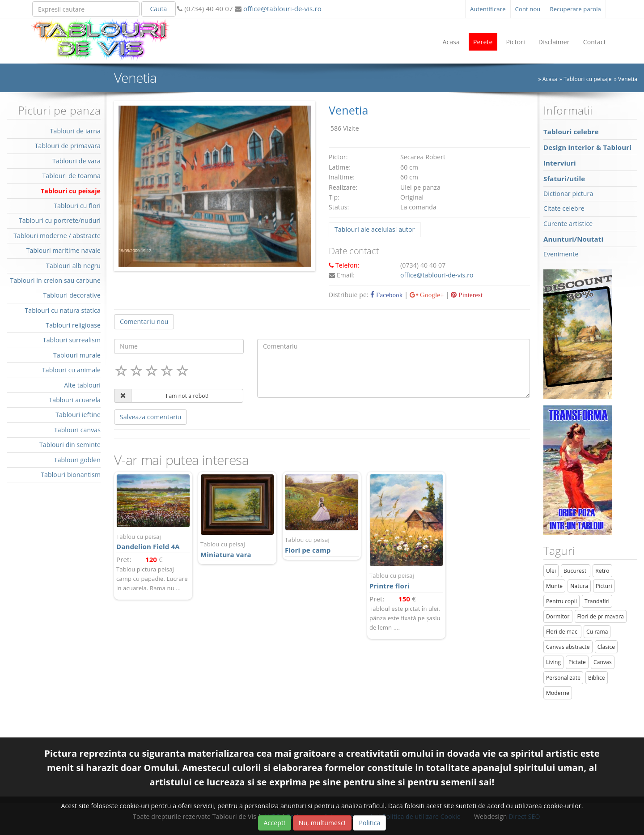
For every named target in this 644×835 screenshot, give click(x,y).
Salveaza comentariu (150, 417)
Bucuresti (576, 571)
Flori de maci (562, 632)
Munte (554, 586)
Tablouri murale (77, 355)
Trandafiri (597, 601)
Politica (369, 823)
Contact (595, 42)
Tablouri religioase (73, 325)
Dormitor (558, 616)
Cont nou (528, 9)
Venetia (628, 79)
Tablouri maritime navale (64, 250)
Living (553, 662)
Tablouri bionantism (71, 475)
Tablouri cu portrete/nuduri (60, 220)
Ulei (551, 571)
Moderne (558, 693)
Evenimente (561, 254)
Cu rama (597, 632)
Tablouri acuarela (75, 400)
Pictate (577, 662)
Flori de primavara (601, 616)
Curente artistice (568, 224)
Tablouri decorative (72, 295)
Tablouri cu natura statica (63, 310)
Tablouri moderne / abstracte (57, 236)
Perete (483, 42)
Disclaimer (554, 42)
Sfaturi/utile (564, 179)
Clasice (606, 647)
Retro (602, 571)
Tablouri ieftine (78, 415)
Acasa (451, 42)
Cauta (158, 9)
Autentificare (488, 9)
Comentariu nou (144, 322)
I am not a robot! (187, 396)
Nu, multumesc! (322, 823)
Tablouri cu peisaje (587, 79)
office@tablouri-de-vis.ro (282, 9)
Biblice (597, 678)
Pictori (516, 42)
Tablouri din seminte (70, 445)
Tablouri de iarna (75, 131)
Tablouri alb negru (73, 266)
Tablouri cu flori (77, 206)
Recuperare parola (575, 9)
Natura (579, 586)
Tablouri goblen (77, 460)
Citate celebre (564, 208)
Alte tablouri (82, 385)
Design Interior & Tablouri (587, 147)
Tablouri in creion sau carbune (55, 280)
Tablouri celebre (571, 132)
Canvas (603, 662)
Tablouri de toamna (71, 176)
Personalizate (563, 678)
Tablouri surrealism (72, 340)
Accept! (275, 823)
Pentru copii (561, 601)
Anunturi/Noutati (573, 239)
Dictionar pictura (568, 194)
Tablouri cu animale (71, 370)
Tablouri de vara (76, 161)
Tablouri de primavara (68, 146)
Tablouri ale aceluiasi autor (375, 229)
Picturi (604, 586)
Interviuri (560, 163)
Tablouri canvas (77, 430)
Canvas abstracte (568, 647)
